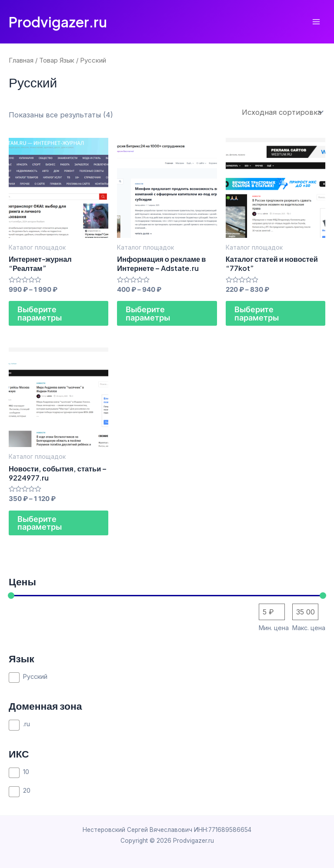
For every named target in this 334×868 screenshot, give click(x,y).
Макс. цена (309, 628)
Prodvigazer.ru (58, 22)
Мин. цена (274, 628)
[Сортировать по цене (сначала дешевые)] (272, 612)
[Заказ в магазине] (282, 112)
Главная (21, 60)
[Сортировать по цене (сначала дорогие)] (305, 612)
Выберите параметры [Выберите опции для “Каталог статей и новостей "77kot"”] (257, 313)
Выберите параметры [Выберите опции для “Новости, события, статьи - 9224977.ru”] (40, 523)
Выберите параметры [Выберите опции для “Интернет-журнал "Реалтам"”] (40, 313)
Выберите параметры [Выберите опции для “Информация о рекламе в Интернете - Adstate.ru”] (148, 313)
